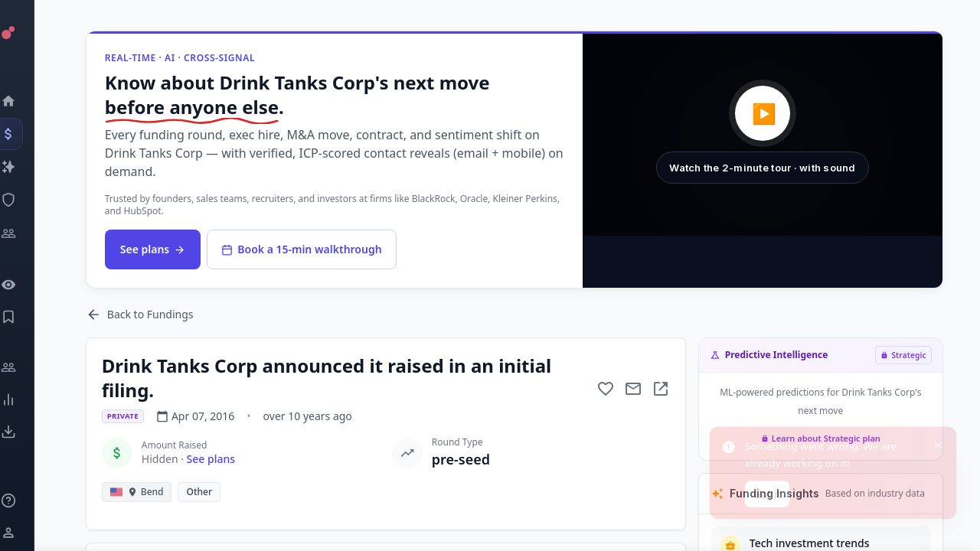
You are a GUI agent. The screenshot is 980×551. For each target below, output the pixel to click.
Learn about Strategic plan (821, 438)
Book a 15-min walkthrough (307, 249)
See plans (159, 249)
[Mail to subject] (633, 389)
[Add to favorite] (606, 389)
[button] (764, 134)
